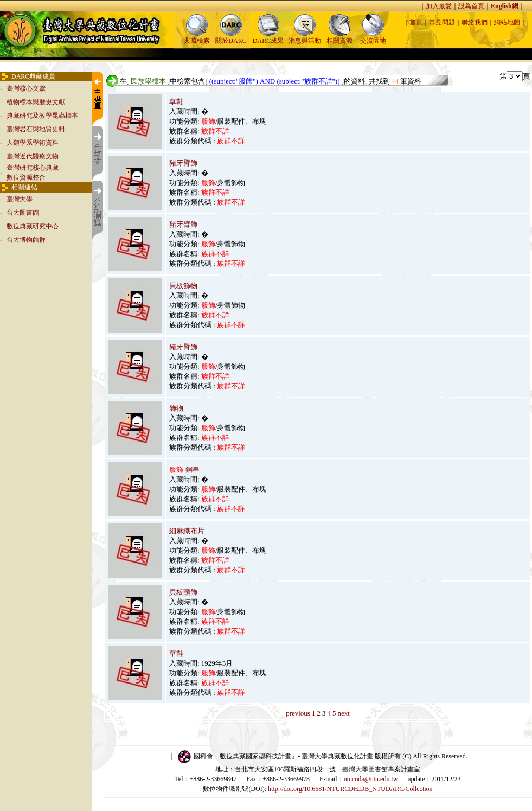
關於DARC (231, 37)
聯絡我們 (475, 22)
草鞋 (176, 102)
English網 (505, 6)
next (343, 713)
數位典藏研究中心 (33, 226)
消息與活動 (305, 37)
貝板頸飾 (183, 592)
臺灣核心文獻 (26, 88)
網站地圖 (507, 22)
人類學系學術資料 (33, 143)
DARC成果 (268, 37)
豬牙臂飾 (183, 163)
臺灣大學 (20, 199)
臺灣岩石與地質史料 (36, 129)
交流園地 (373, 37)
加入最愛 (439, 6)
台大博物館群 (26, 240)
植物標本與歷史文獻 (36, 102)
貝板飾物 (183, 286)
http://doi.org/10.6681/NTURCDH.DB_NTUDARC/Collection (350, 789)
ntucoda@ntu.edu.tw (371, 779)
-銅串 (184, 470)
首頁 (416, 22)
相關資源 (339, 37)
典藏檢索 (197, 37)
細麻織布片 (187, 531)
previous (298, 713)
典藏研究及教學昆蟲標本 (42, 116)
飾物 (176, 408)
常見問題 (442, 22)
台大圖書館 (23, 213)
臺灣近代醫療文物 (33, 156)
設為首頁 (471, 6)
